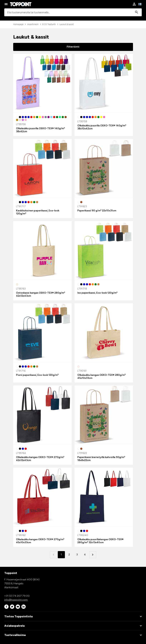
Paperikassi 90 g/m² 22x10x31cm (97, 211)
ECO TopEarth (49, 24)
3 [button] (77, 555)
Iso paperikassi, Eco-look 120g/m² (97, 293)
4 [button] (85, 555)
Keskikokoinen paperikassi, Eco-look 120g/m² (38, 212)
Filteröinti (73, 47)
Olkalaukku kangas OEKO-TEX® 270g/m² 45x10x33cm (40, 541)
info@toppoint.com (16, 600)
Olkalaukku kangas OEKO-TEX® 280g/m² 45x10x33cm (102, 377)
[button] (93, 555)
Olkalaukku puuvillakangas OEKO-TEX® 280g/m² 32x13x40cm (100, 541)
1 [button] (61, 555)
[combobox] (73, 12)
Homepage (18, 24)
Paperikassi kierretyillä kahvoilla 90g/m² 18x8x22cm (101, 459)
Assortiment (33, 24)
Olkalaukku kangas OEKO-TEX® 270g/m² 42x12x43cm (40, 459)
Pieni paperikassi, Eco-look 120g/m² (37, 375)
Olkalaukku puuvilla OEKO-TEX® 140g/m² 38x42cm (40, 130)
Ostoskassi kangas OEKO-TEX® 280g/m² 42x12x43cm (41, 294)
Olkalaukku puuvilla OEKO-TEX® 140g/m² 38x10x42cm (102, 127)
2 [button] (69, 555)
